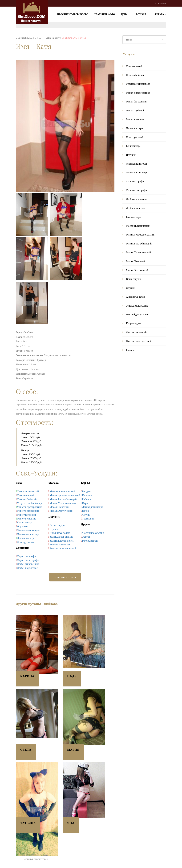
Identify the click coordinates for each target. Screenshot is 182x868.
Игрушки (22, 526)
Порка (86, 511)
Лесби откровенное (28, 564)
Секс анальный (26, 495)
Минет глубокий (26, 515)
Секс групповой (26, 542)
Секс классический (28, 491)
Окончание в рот (26, 538)
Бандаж (86, 491)
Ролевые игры (90, 541)
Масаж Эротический (61, 511)
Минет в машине (26, 518)
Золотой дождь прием (62, 541)
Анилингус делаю (60, 533)
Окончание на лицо (28, 534)
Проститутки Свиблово (73, 14)
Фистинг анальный (61, 544)
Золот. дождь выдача (61, 537)
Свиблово (162, 3)
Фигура (160, 14)
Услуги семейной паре (30, 503)
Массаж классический (62, 491)
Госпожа (87, 495)
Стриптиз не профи (28, 560)
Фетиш (86, 515)
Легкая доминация (93, 507)
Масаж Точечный (60, 507)
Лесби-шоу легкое (27, 568)
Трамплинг (88, 518)
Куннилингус (25, 522)
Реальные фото (105, 14)
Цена (125, 14)
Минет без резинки (28, 511)
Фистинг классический (63, 548)
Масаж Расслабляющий (63, 499)
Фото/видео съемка (93, 533)
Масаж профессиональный (65, 495)
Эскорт (86, 537)
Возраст (142, 14)
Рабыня (86, 499)
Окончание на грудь (28, 530)
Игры (85, 503)
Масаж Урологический (63, 503)
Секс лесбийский (27, 499)
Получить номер (65, 577)
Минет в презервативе (30, 507)
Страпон (55, 529)
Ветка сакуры (57, 525)
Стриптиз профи (26, 556)
